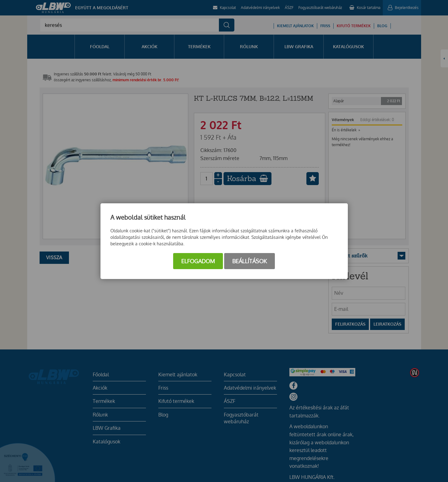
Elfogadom (198, 261)
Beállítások (250, 261)
